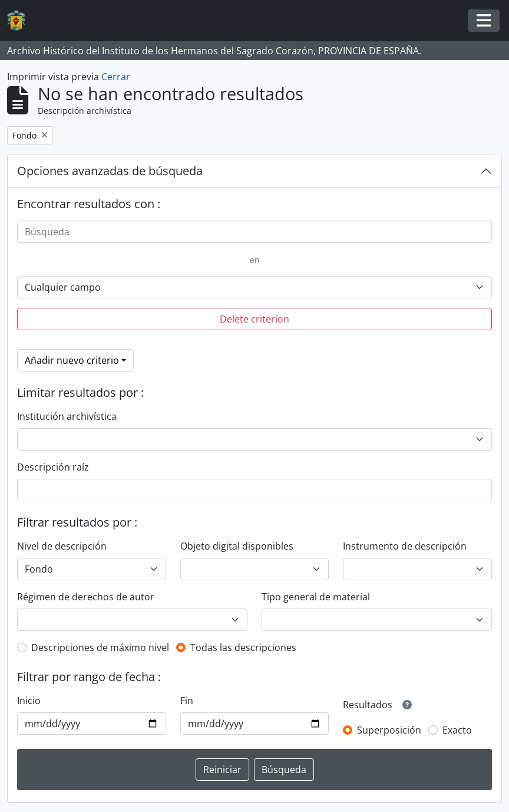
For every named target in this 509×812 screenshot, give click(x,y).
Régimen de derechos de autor (86, 597)
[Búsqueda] (254, 232)
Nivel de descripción (62, 546)
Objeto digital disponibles (237, 546)
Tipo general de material (316, 597)
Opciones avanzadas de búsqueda (110, 171)
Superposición (389, 730)
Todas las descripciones (243, 647)
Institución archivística (67, 416)
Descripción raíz (53, 467)
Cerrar (116, 77)
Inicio (29, 701)
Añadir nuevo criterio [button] (72, 360)
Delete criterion (254, 319)
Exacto (457, 730)
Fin (187, 701)
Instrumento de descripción (405, 546)
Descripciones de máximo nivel (100, 647)
